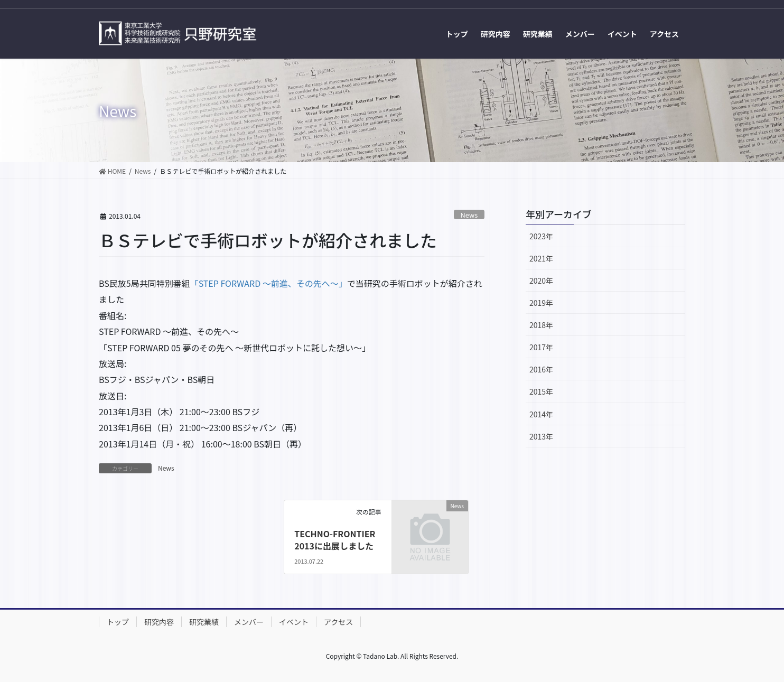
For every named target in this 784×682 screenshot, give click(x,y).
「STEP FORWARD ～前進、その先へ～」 (269, 283)
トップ (118, 622)
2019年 (541, 303)
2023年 (541, 236)
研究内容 (159, 622)
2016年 (541, 369)
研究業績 (204, 622)
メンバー (249, 622)
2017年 (541, 347)
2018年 (541, 325)
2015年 (541, 391)
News (469, 215)
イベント (294, 622)
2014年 (541, 414)
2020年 (541, 281)
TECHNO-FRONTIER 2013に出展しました (335, 539)
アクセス (338, 622)
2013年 (541, 436)
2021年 (541, 258)
